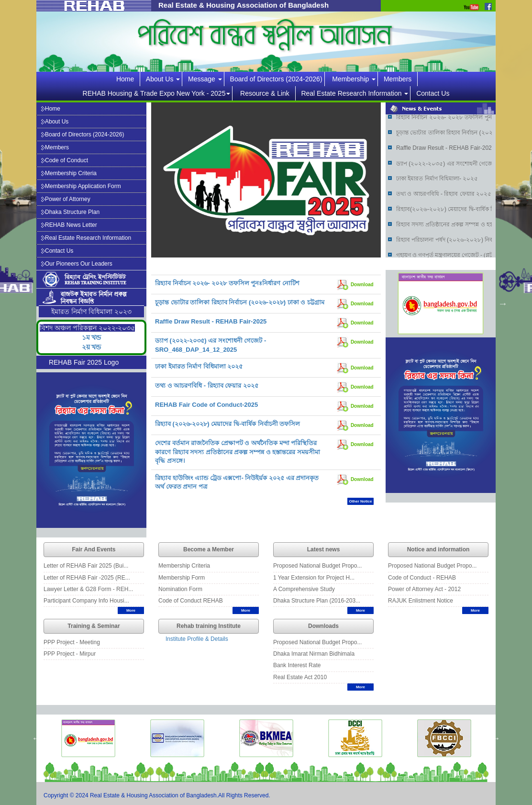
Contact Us (433, 93)
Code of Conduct (65, 160)
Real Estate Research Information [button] (355, 93)
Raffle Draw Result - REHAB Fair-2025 (211, 321)
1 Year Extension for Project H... (314, 578)
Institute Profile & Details (197, 639)
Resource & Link (267, 93)
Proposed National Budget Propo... (317, 566)
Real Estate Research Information (86, 238)
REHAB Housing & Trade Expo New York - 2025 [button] (157, 93)
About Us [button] (163, 79)
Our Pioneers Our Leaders (77, 264)
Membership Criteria (69, 173)
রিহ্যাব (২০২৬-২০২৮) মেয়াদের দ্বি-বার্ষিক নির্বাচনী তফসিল (227, 424)
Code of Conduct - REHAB (422, 578)
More (131, 610)
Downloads (323, 626)
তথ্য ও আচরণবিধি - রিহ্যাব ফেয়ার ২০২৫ (207, 386)
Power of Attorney (66, 199)
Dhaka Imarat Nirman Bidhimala (314, 654)
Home (127, 79)
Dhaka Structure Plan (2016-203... (317, 601)
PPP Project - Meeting (72, 642)
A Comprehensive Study (304, 589)
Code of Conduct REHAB (191, 601)
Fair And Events (94, 549)
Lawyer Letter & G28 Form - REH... (88, 589)
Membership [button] (354, 79)
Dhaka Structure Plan (70, 212)
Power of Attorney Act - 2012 (424, 589)
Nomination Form (180, 589)
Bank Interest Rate (297, 665)
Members (399, 79)
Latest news (324, 549)
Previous (378, 303)
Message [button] (205, 79)
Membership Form (182, 578)
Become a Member (209, 549)
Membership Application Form (81, 186)
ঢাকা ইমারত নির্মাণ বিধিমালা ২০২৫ (199, 366)
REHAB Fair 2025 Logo (84, 362)
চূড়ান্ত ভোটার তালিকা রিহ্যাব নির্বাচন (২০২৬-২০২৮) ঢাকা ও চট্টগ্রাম (240, 302)
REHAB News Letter (69, 225)
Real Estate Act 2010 (300, 677)
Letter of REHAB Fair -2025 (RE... (87, 578)
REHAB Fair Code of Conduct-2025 (206, 405)
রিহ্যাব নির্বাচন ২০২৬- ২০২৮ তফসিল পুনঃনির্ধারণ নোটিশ (227, 283)
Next (503, 303)
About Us (55, 122)
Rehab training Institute (209, 626)
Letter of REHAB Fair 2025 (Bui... (86, 566)
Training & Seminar (94, 626)
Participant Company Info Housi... (86, 601)
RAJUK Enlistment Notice (421, 601)
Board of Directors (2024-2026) (276, 79)
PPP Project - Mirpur (70, 654)
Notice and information (438, 549)
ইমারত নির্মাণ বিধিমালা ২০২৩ (91, 312)
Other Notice (360, 501)
